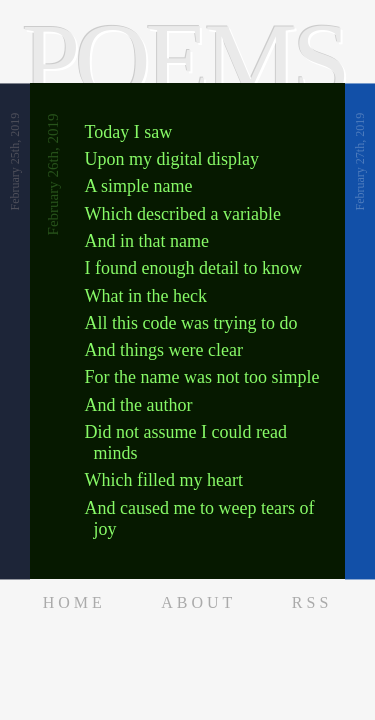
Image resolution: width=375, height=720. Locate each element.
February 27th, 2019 (360, 162)
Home (74, 602)
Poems (184, 60)
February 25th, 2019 (15, 162)
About (198, 602)
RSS (312, 602)
